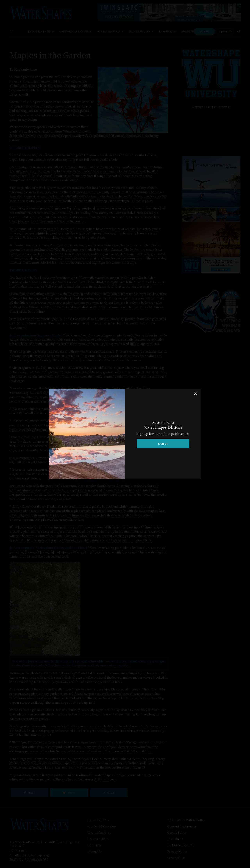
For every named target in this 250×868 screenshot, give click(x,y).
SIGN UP (163, 444)
